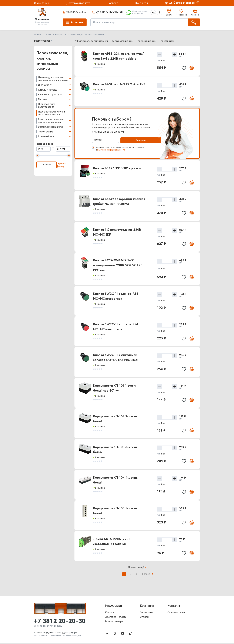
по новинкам (167, 41)
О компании (42, 3)
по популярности (100, 41)
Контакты (142, 3)
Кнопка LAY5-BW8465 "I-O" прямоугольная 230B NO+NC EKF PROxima (118, 266)
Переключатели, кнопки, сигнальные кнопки (52, 113)
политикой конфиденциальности (111, 150)
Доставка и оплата (78, 3)
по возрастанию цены (123, 41)
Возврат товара (114, 623)
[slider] (38, 156)
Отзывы (144, 618)
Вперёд (146, 578)
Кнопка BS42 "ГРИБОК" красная (117, 168)
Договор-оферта (70, 634)
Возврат (113, 3)
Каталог (110, 614)
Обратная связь (176, 614)
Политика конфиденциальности (48, 634)
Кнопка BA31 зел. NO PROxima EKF (119, 85)
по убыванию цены (147, 41)
